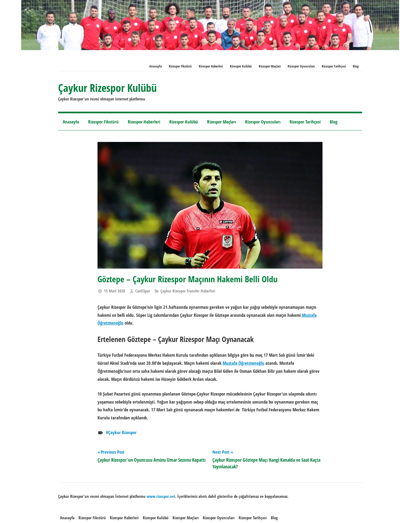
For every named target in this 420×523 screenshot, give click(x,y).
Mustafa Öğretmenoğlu (243, 363)
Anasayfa (155, 66)
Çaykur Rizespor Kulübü (107, 88)
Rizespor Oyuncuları (301, 66)
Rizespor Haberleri (211, 66)
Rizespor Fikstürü (180, 66)
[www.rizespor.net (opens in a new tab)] (161, 496)
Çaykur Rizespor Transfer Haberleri (188, 291)
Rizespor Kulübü (241, 66)
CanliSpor (143, 291)
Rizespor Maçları (270, 66)
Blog (356, 66)
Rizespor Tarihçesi (334, 66)
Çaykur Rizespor (122, 432)
